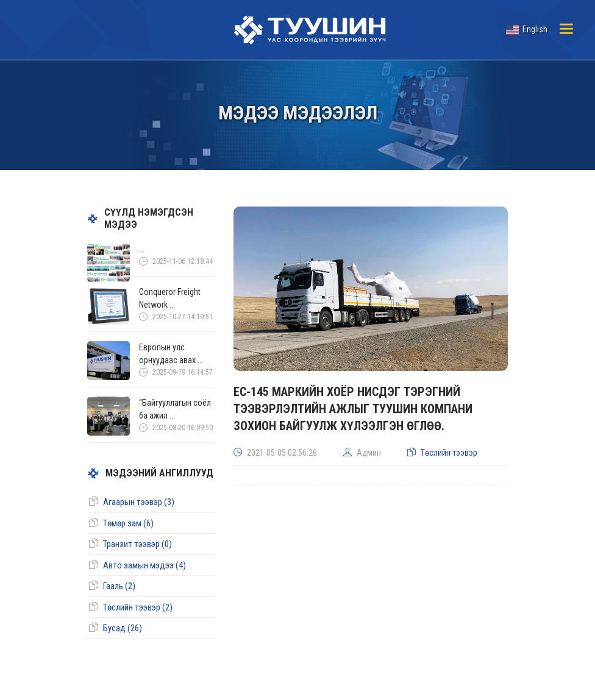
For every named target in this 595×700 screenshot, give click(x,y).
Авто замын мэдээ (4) (144, 565)
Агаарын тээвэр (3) (139, 502)
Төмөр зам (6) (128, 523)
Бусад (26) (123, 628)
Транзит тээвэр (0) (137, 544)
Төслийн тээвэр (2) (138, 607)
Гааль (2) (119, 586)
